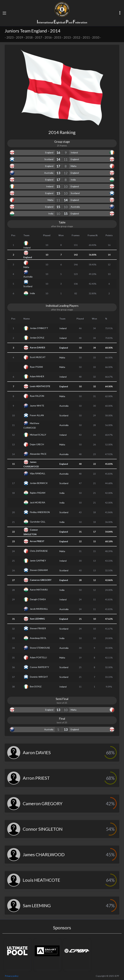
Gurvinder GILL (38, 522)
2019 (20, 37)
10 (66, 186)
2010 (96, 37)
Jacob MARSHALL (39, 609)
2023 (10, 37)
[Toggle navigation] (4, 13)
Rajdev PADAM (38, 493)
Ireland (74, 152)
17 (58, 166)
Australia (49, 173)
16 (58, 153)
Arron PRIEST (37, 541)
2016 (48, 37)
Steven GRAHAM (39, 570)
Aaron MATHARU (39, 590)
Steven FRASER (38, 628)
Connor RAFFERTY (39, 667)
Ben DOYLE (36, 686)
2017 (39, 37)
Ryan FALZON (37, 396)
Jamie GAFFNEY (38, 560)
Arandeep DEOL (38, 638)
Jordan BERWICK (39, 483)
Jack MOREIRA (38, 502)
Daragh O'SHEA (38, 599)
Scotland (49, 159)
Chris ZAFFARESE (39, 551)
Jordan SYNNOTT (39, 328)
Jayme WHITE (37, 405)
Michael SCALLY (38, 434)
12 (66, 173)
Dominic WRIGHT (39, 677)
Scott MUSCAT (38, 357)
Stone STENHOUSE (40, 648)
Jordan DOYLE (37, 338)
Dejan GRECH (37, 444)
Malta (74, 166)
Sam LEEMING (37, 618)
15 (58, 186)
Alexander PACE (38, 454)
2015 (58, 37)
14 (58, 159)
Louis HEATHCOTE (40, 386)
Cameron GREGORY (41, 580)
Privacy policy (12, 976)
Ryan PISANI (36, 367)
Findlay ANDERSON (40, 512)
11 (66, 159)
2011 (86, 37)
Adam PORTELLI (38, 657)
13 (58, 173)
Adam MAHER (37, 376)
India (73, 180)
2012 (77, 37)
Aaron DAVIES (37, 347)
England (49, 152)
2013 (67, 37)
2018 (29, 37)
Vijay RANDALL (38, 473)
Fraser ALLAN (37, 415)
